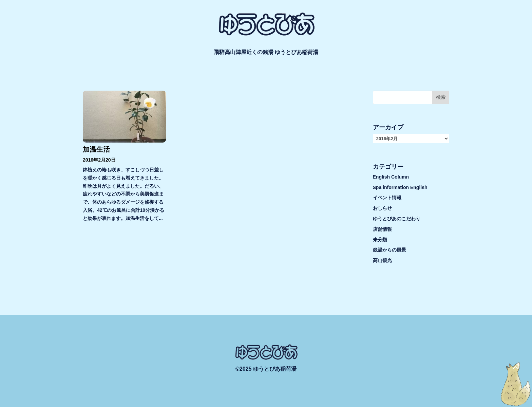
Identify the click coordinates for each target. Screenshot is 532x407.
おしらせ (382, 208)
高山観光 (382, 260)
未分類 (380, 240)
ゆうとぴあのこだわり (397, 219)
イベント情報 (387, 198)
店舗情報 (382, 229)
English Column (391, 177)
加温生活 (96, 149)
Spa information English (400, 187)
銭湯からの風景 (389, 250)
